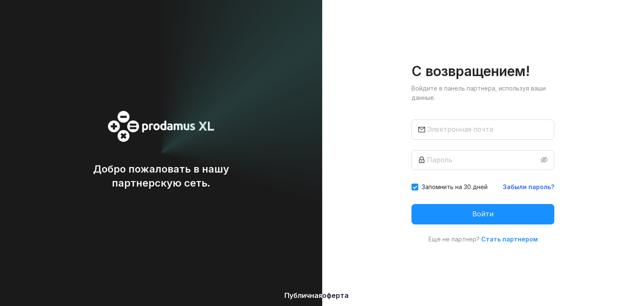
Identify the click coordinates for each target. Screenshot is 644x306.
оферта (335, 295)
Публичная (303, 295)
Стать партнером (509, 239)
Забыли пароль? (529, 187)
